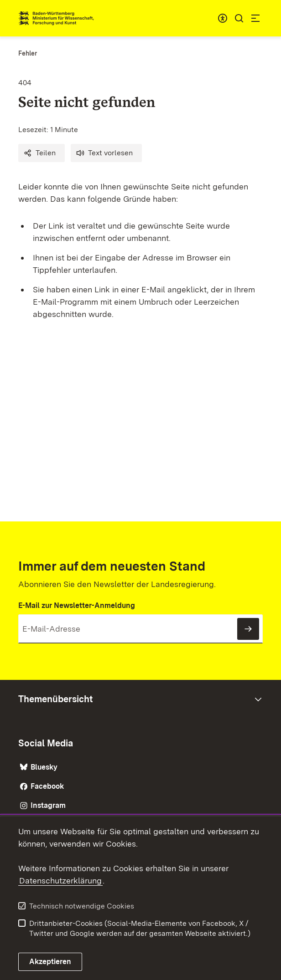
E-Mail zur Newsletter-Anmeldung (77, 605)
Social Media (46, 743)
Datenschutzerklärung (60, 880)
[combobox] (223, 18)
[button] (42, 153)
